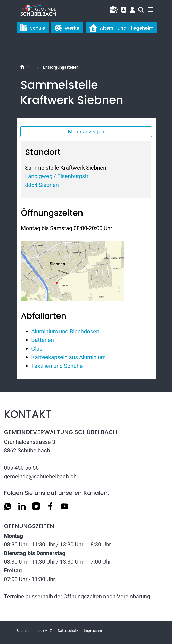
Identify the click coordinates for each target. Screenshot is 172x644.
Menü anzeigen (86, 132)
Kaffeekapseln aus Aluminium (68, 357)
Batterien (43, 340)
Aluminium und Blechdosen (65, 331)
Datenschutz (68, 631)
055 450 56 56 (21, 468)
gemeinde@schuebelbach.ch (40, 476)
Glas (37, 349)
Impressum (93, 631)
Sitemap (23, 631)
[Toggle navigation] (148, 9)
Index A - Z (44, 631)
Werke (67, 28)
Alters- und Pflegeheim (121, 28)
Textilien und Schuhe (57, 366)
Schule (32, 28)
